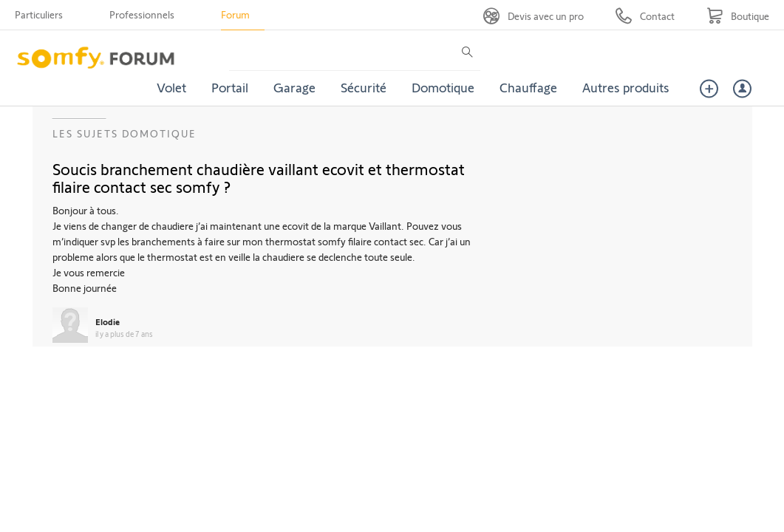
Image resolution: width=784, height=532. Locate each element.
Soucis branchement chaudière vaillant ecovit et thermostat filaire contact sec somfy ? (259, 177)
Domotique (443, 87)
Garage (294, 87)
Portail (230, 87)
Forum (235, 14)
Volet (171, 87)
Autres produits (626, 87)
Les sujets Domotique (125, 133)
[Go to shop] (738, 16)
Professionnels (142, 14)
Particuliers (39, 14)
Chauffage (528, 87)
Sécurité (364, 87)
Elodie (108, 321)
